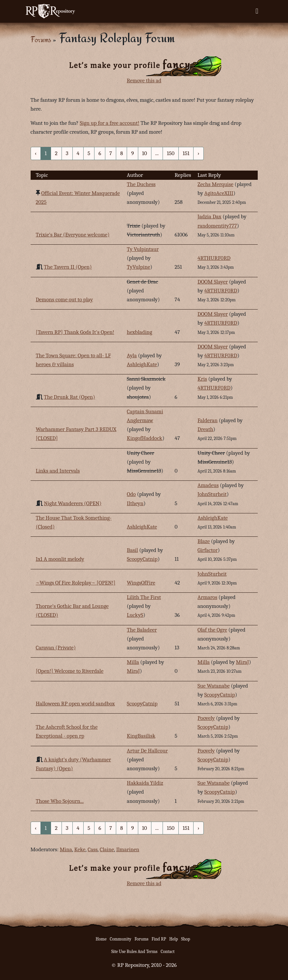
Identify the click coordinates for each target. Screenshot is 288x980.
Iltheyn (135, 503)
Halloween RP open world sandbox (75, 704)
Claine (107, 849)
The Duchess (141, 184)
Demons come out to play (65, 299)
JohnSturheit (212, 494)
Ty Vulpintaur (143, 249)
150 (171, 153)
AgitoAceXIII (219, 193)
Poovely (206, 718)
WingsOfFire (141, 583)
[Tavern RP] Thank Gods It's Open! (75, 332)
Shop (185, 939)
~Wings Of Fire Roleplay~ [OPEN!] (76, 583)
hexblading (139, 332)
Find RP (159, 939)
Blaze (204, 541)
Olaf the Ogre (212, 630)
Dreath (205, 429)
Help (173, 939)
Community (120, 939)
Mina (66, 849)
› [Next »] (198, 153)
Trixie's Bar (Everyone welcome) (73, 235)
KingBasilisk (141, 736)
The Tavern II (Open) (68, 267)
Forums (41, 39)
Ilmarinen (128, 849)
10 (145, 153)
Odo (131, 494)
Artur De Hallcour (147, 751)
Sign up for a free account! (109, 123)
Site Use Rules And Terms (134, 952)
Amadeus (208, 485)
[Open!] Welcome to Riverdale (70, 671)
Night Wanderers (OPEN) (73, 503)
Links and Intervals (58, 471)
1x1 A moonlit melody (60, 559)
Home (101, 939)
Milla (133, 662)
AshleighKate (142, 364)
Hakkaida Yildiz (145, 783)
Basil (132, 550)
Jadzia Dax (209, 217)
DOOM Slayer (213, 282)
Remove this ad (144, 81)
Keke (80, 849)
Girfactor (208, 550)
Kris (202, 379)
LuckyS (135, 615)
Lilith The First (144, 597)
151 (186, 153)
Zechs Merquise (215, 184)
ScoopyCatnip (142, 559)
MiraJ (133, 671)
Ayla (132, 355)
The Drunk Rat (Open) (69, 397)
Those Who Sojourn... (60, 801)
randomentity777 (217, 226)
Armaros (207, 597)
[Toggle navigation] (257, 11)
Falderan (208, 420)
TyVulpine (138, 267)
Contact (168, 952)
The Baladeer (142, 630)
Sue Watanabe (214, 686)
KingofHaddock (144, 438)
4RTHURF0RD (214, 258)
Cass (92, 849)
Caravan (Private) (56, 648)
